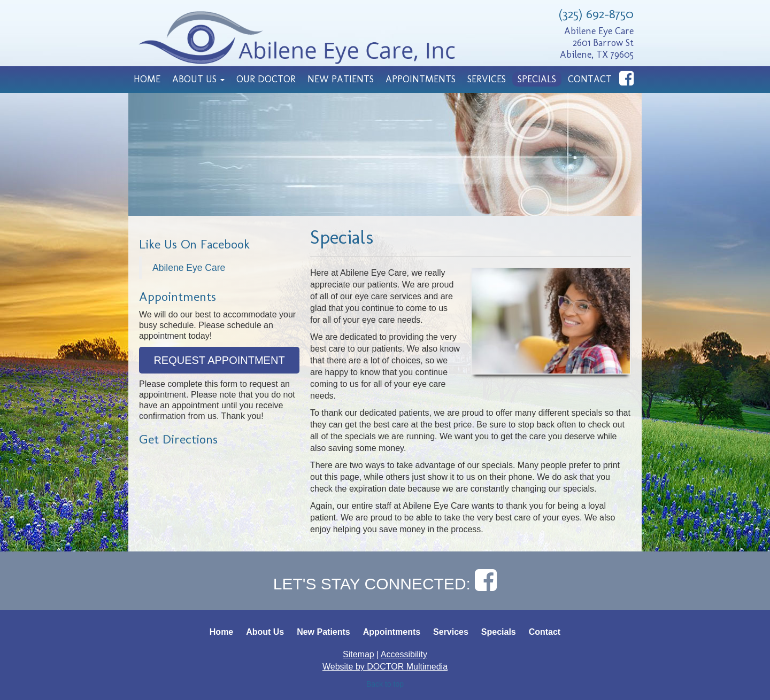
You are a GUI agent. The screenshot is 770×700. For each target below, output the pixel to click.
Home (147, 79)
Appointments (421, 79)
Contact (590, 79)
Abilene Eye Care (189, 268)
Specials (537, 79)
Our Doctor (266, 79)
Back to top (385, 684)
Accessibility (404, 654)
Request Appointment (219, 360)
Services (487, 79)
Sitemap (359, 654)
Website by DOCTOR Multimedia (385, 667)
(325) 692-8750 (596, 14)
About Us (198, 79)
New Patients (341, 79)
